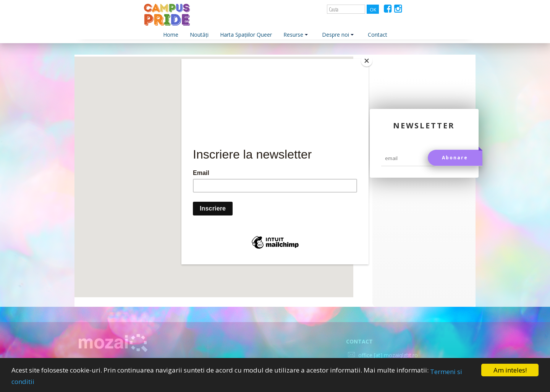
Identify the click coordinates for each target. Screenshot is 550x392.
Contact (378, 35)
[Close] (367, 61)
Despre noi (338, 35)
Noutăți (199, 35)
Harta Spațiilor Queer (246, 35)
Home (171, 35)
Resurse (296, 35)
